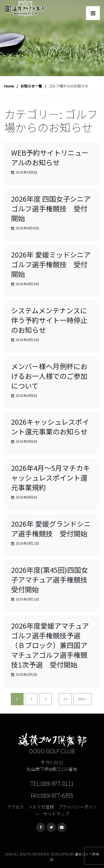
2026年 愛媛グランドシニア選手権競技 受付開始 (51, 528)
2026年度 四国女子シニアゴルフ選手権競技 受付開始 (51, 208)
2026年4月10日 (27, 340)
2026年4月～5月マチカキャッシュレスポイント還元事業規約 (50, 477)
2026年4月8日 (26, 395)
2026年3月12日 (27, 543)
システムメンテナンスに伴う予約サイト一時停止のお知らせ (49, 320)
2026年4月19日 (27, 284)
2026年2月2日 (26, 674)
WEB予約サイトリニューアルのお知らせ (50, 157)
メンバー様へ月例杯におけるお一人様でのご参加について (49, 376)
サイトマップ (56, 814)
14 (65, 699)
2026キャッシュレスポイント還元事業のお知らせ (50, 427)
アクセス (16, 807)
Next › (83, 699)
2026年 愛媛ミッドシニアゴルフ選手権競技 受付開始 (51, 264)
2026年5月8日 (26, 172)
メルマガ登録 (41, 807)
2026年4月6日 (26, 441)
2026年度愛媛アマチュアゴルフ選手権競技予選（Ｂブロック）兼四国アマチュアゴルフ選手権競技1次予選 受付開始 (50, 645)
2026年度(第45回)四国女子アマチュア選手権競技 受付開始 (53, 579)
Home (9, 86)
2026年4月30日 (27, 228)
